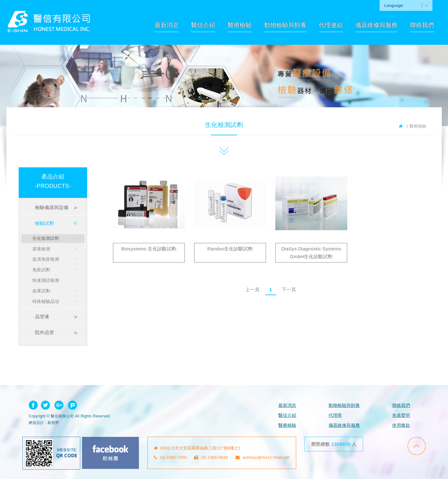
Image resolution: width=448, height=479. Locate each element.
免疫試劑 (41, 270)
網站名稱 (49, 21)
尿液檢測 (41, 249)
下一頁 (289, 289)
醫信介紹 (203, 25)
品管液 (42, 316)
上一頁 (252, 289)
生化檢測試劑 (46, 238)
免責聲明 (401, 415)
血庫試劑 (41, 291)
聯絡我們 (422, 25)
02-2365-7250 (170, 457)
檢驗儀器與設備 (51, 207)
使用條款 (401, 425)
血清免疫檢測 (46, 259)
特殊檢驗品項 (46, 301)
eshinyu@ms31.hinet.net (263, 457)
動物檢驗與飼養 (285, 25)
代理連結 (331, 25)
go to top (417, 446)
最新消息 (167, 25)
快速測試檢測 (46, 280)
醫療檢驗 (240, 25)
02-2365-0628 (211, 457)
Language (394, 5)
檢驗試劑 (44, 223)
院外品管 (44, 332)
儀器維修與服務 (376, 25)
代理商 (335, 415)
